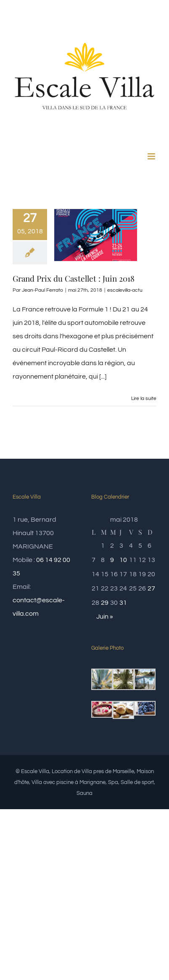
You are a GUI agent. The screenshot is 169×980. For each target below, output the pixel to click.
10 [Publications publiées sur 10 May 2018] (123, 560)
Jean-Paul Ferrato (42, 290)
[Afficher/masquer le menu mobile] (152, 156)
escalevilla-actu (125, 290)
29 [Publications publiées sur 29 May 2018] (105, 603)
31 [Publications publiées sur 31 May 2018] (123, 603)
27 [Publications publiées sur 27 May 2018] (151, 588)
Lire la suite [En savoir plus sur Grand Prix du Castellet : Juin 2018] (144, 399)
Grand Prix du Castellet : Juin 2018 (74, 278)
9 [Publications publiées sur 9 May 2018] (112, 560)
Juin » (105, 617)
